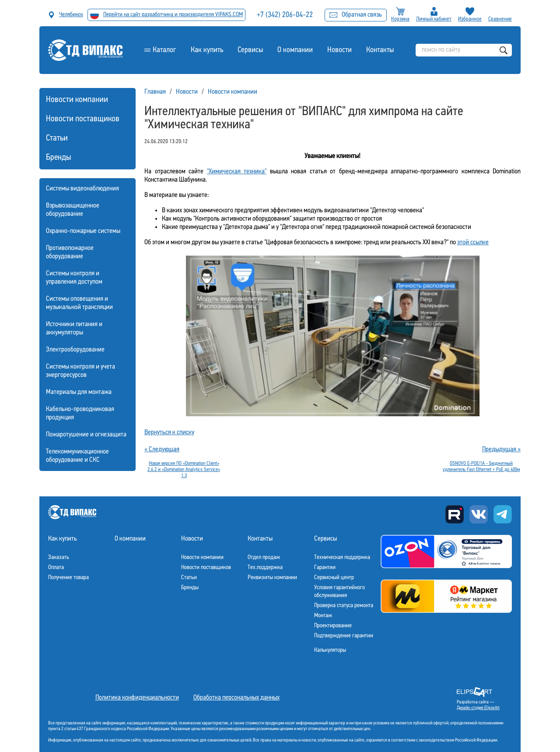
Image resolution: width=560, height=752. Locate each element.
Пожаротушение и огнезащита (86, 435)
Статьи (57, 138)
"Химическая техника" (237, 172)
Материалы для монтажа (79, 392)
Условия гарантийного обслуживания (339, 592)
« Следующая (162, 450)
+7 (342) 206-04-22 (285, 15)
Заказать (59, 557)
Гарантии (325, 568)
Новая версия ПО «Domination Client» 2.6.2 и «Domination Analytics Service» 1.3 (184, 470)
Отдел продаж (264, 557)
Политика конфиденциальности (137, 698)
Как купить (207, 50)
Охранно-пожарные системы (83, 231)
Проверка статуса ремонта (344, 606)
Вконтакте (479, 514)
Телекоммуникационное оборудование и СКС (77, 456)
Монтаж (323, 616)
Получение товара (68, 578)
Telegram (503, 514)
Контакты (380, 50)
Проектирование (333, 626)
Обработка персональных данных (236, 698)
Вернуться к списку (169, 432)
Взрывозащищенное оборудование (73, 210)
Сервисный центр (334, 578)
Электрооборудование (75, 350)
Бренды (59, 158)
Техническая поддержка (342, 557)
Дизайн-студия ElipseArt (478, 708)
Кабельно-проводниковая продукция (80, 413)
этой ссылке (473, 242)
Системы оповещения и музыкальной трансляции (79, 303)
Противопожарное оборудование (70, 252)
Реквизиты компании (272, 578)
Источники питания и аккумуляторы (74, 329)
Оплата (56, 568)
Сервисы (250, 50)
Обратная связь (356, 15)
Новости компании (77, 100)
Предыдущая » (501, 450)
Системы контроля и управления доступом (74, 278)
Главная (155, 92)
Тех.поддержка (265, 568)
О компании (295, 50)
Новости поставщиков (83, 119)
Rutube (455, 514)
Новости (339, 50)
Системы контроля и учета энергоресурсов (80, 371)
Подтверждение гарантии (344, 636)
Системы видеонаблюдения (82, 189)
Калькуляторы (330, 650)
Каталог (164, 50)
